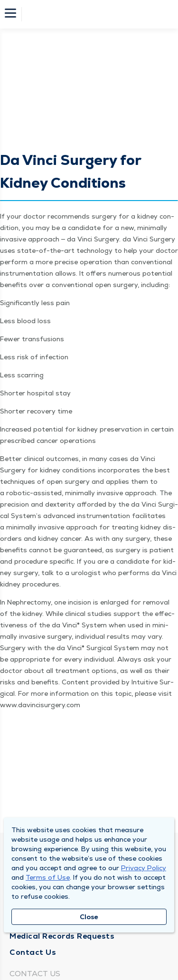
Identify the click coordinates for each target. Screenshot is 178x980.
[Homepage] (95, 14)
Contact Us (33, 952)
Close (89, 917)
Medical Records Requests (62, 936)
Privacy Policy (144, 868)
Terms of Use (48, 877)
